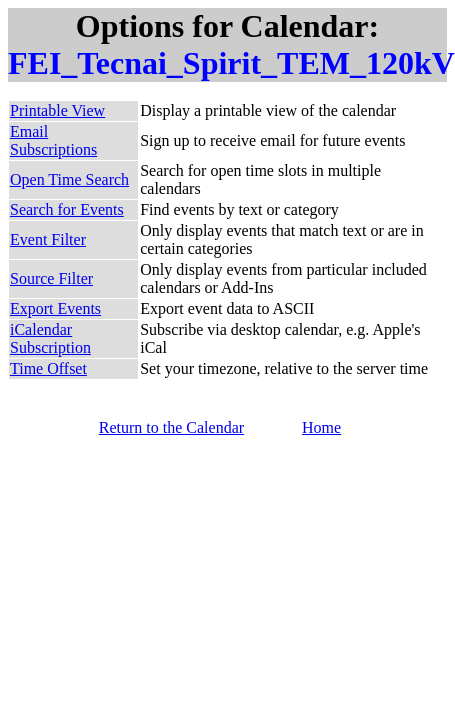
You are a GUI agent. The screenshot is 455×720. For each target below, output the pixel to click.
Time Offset (48, 368)
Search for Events (67, 209)
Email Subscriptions (53, 140)
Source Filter (51, 278)
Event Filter (48, 239)
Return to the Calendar (171, 427)
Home (321, 427)
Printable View (57, 110)
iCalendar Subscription (50, 338)
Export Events (55, 308)
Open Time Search (69, 179)
